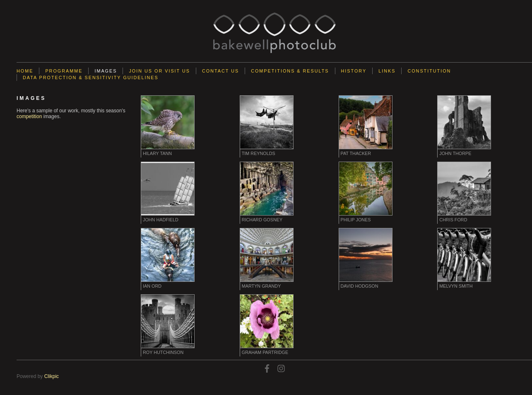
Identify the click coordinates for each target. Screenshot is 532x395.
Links (387, 71)
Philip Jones (356, 220)
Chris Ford (453, 220)
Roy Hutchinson (163, 352)
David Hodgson (360, 286)
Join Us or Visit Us (159, 71)
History (354, 71)
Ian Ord (152, 286)
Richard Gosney (262, 220)
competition (29, 116)
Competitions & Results (290, 71)
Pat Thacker (356, 153)
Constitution (429, 71)
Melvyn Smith (456, 286)
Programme (64, 71)
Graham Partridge (265, 352)
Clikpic (52, 376)
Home (25, 71)
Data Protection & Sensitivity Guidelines (91, 78)
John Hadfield (161, 220)
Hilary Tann (157, 153)
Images (106, 71)
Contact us (220, 71)
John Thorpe (455, 153)
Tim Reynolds (259, 153)
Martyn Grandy (261, 286)
